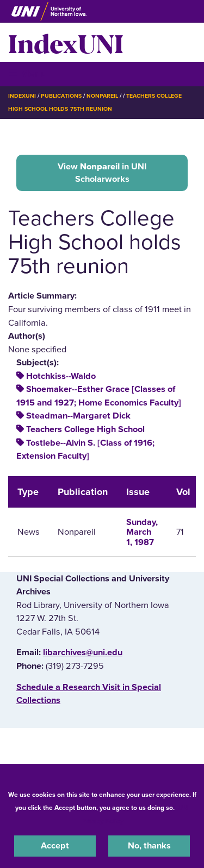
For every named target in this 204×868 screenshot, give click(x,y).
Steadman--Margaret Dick (78, 416)
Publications (61, 96)
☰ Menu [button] (27, 74)
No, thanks (149, 846)
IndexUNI (66, 42)
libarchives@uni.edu (83, 652)
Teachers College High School (85, 429)
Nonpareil (102, 96)
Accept (55, 846)
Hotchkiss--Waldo (61, 376)
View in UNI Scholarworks (102, 173)
